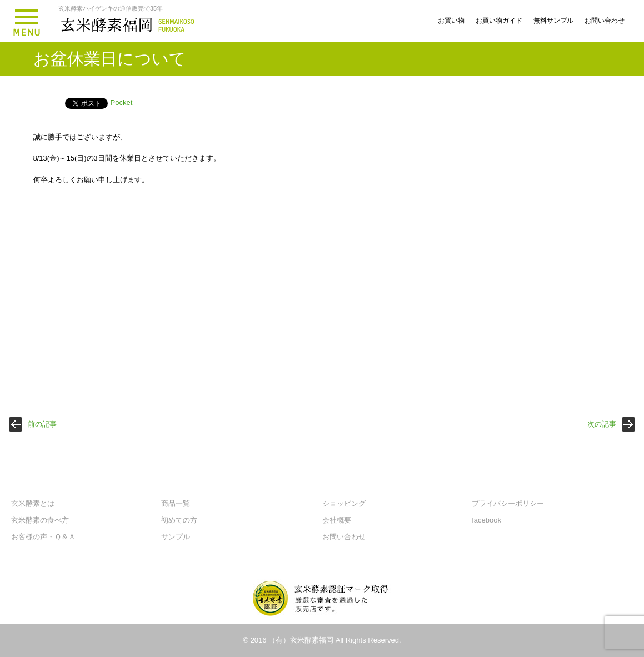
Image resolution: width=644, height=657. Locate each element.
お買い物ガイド (499, 21)
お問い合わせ (605, 21)
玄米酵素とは (33, 503)
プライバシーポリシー (508, 503)
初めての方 (179, 520)
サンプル (176, 537)
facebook (486, 520)
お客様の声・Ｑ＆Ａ (43, 537)
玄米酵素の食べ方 (40, 520)
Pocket (122, 102)
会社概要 (337, 520)
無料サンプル (553, 21)
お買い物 (451, 21)
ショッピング (344, 503)
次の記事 (602, 424)
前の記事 (42, 424)
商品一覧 (176, 503)
